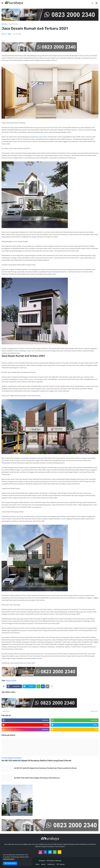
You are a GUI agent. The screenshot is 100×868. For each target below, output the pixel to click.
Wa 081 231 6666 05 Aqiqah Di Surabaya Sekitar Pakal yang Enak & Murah (36, 761)
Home (37, 864)
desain (37, 137)
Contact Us (51, 864)
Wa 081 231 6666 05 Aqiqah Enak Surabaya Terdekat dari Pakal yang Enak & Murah (45, 768)
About (43, 864)
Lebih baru (6, 711)
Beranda (4, 24)
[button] (2, 3)
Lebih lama (94, 711)
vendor (63, 519)
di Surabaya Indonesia (54, 861)
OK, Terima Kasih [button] (10, 863)
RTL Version (61, 864)
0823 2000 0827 (9, 859)
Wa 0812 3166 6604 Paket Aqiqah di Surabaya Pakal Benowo (37, 778)
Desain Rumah (13, 24)
